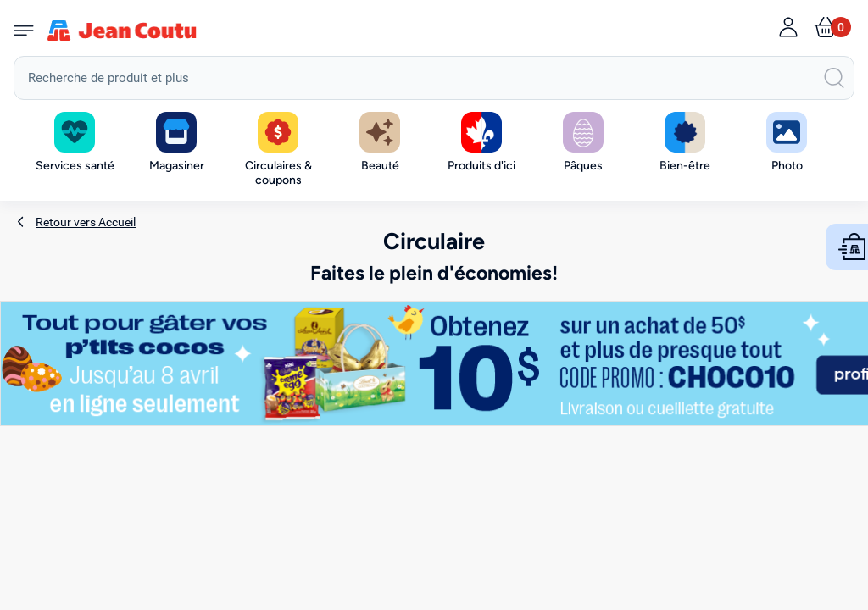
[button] (176, 143)
